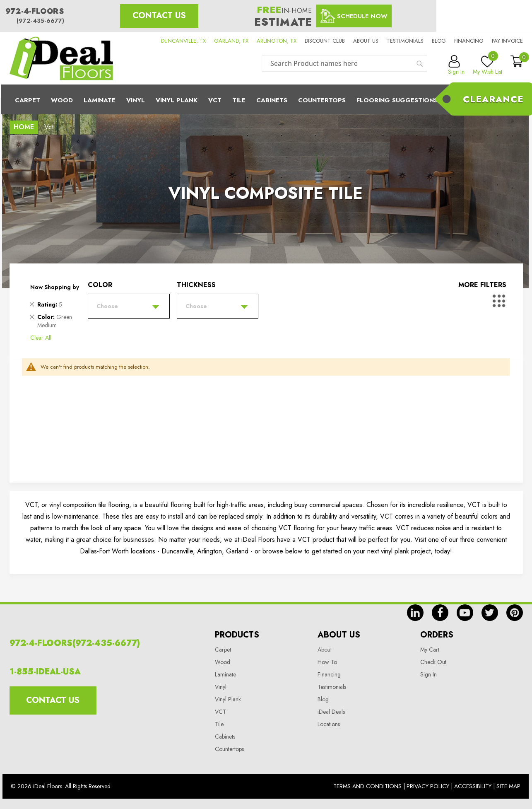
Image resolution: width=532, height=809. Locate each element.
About (325, 650)
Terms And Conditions (367, 786)
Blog (439, 41)
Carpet (28, 100)
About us (366, 41)
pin (515, 613)
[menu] (266, 99)
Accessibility (473, 786)
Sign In (428, 674)
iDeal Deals (331, 712)
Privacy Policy (428, 786)
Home (24, 127)
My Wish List (487, 65)
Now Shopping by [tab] (55, 287)
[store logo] (61, 58)
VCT (220, 712)
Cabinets (272, 100)
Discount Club (325, 41)
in (415, 613)
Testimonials (405, 41)
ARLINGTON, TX (277, 41)
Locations (329, 724)
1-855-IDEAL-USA (45, 672)
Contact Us (159, 16)
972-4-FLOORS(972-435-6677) (75, 643)
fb (440, 613)
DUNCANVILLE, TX (183, 41)
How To (327, 662)
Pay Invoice (507, 41)
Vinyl (136, 100)
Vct (215, 100)
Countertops (229, 749)
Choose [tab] (107, 306)
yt (465, 613)
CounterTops (322, 100)
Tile (239, 100)
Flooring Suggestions (397, 100)
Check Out (433, 662)
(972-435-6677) (40, 21)
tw (490, 613)
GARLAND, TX (231, 41)
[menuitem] (266, 99)
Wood (62, 100)
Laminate (100, 100)
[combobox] (344, 63)
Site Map (508, 786)
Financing (469, 41)
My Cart (430, 650)
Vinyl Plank (177, 100)
